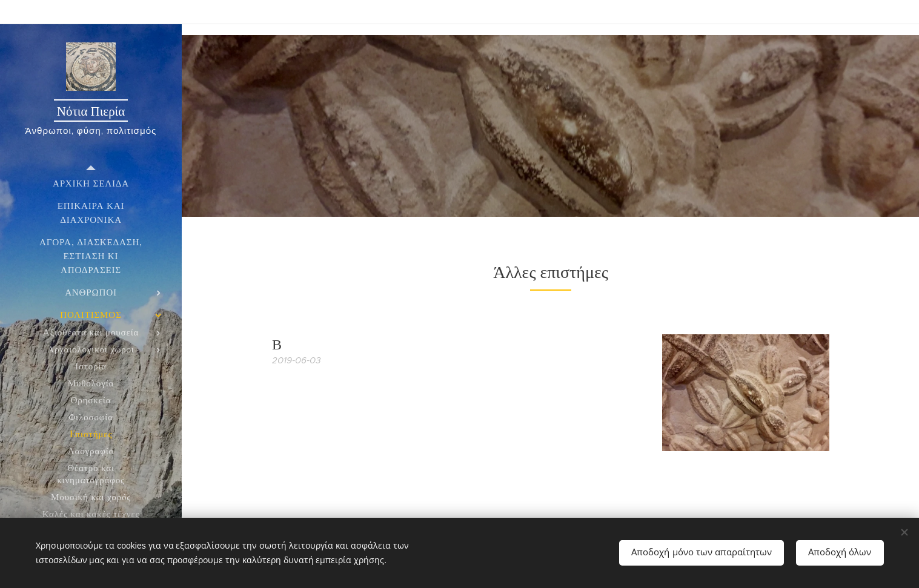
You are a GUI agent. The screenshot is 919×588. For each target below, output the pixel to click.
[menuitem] (91, 183)
